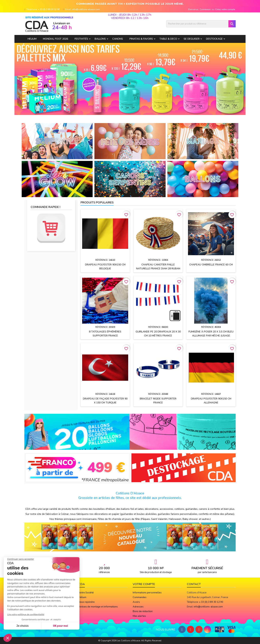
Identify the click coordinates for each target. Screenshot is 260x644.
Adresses (138, 607)
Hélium (82, 597)
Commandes (140, 597)
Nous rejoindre (87, 602)
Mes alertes (139, 616)
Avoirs (136, 602)
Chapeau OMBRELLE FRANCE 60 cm (211, 265)
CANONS (118, 39)
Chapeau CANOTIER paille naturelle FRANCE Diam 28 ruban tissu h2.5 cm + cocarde (158, 269)
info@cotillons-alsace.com (86, 9)
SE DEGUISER (192, 39)
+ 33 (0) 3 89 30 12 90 (49, 9)
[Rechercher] (201, 24)
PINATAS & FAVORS (141, 39)
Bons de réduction (143, 611)
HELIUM (32, 39)
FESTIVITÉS (81, 39)
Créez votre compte (225, 9)
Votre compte (144, 584)
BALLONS (100, 39)
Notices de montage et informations (98, 607)
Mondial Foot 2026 (56, 39)
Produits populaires (97, 203)
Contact (194, 584)
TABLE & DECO (168, 39)
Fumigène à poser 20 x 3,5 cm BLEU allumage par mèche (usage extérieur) (211, 336)
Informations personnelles (147, 593)
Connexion (205, 9)
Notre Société (86, 593)
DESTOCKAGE (214, 39)
